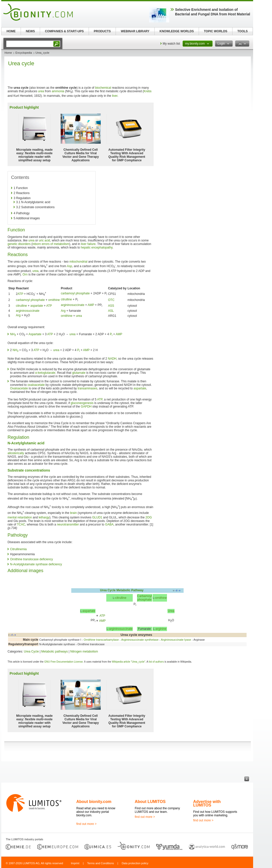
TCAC (21, 524)
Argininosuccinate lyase (176, 640)
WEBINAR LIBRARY (135, 31)
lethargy (44, 517)
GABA (109, 524)
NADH (112, 359)
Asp (70, 266)
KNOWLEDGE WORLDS (177, 31)
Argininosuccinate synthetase (140, 640)
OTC (111, 300)
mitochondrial (78, 262)
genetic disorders (19, 244)
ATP (20, 294)
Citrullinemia (18, 549)
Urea (171, 611)
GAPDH (86, 407)
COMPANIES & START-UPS (64, 31)
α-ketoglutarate (45, 373)
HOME (11, 31)
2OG (148, 517)
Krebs (147, 91)
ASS (111, 306)
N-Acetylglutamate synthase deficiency (36, 564)
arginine (161, 629)
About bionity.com (94, 802)
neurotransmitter (68, 524)
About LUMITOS (150, 802)
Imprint (75, 863)
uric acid (44, 240)
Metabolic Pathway (130, 590)
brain (73, 513)
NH (13, 334)
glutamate (79, 373)
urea (41, 91)
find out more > (86, 824)
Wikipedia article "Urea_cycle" (129, 662)
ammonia (58, 91)
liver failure (88, 244)
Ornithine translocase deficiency (31, 559)
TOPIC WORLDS (215, 31)
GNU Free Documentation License (64, 662)
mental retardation (20, 517)
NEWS (30, 31)
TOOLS (242, 31)
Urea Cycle (108, 590)
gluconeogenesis (82, 403)
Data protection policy (135, 863)
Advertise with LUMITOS (207, 803)
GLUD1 (97, 517)
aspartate (37, 306)
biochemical (103, 88)
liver (115, 96)
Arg (63, 311)
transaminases (87, 388)
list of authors (156, 662)
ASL (111, 311)
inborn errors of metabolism (51, 244)
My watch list (171, 44)
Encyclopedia (24, 53)
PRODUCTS (102, 31)
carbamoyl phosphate (75, 293)
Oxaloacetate (19, 388)
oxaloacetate (36, 385)
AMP (91, 305)
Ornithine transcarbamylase (101, 640)
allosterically (16, 453)
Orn (25, 274)
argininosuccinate (72, 305)
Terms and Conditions (100, 863)
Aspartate (35, 334)
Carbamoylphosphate (145, 598)
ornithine (54, 300)
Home (8, 53)
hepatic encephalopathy (97, 247)
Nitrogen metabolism (84, 652)
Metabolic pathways (55, 652)
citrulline (66, 299)
